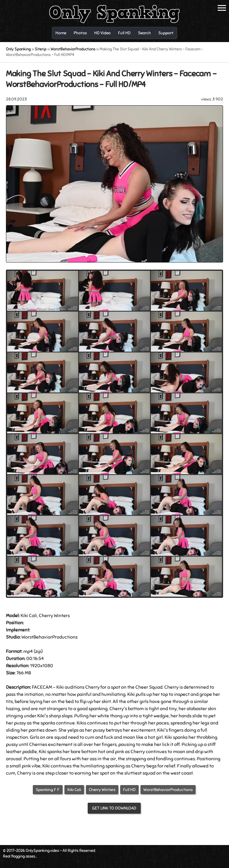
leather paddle (21, 752)
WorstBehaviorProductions (168, 790)
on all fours (59, 759)
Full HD (129, 790)
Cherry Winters (102, 790)
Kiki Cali (74, 790)
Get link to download (114, 808)
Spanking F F (48, 790)
